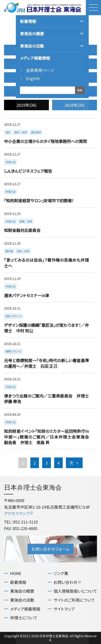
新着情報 (18, 582)
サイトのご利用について (74, 600)
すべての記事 (26, 50)
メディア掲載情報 (25, 609)
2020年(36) (75, 91)
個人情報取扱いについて (75, 591)
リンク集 (61, 573)
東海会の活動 (22, 600)
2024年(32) (75, 64)
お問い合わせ (68, 582)
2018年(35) (75, 105)
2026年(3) (75, 50)
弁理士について (24, 618)
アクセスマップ (19, 513)
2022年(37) (75, 77)
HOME (16, 573)
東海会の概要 (22, 591)
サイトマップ (64, 609)
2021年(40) (26, 91)
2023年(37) (26, 77)
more (50, 133)
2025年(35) (26, 64)
